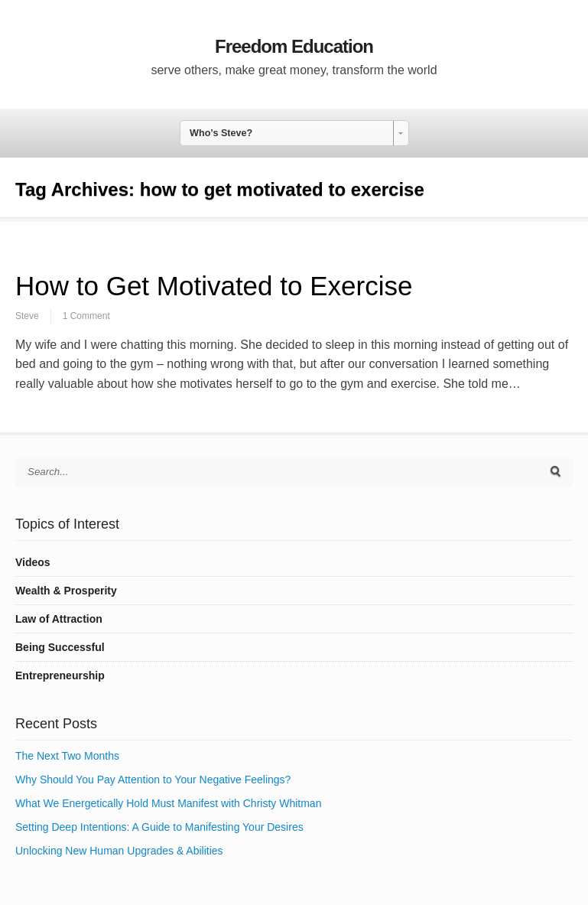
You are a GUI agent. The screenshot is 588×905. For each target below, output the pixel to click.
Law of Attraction (59, 619)
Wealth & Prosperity (66, 591)
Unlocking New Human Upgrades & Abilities (119, 851)
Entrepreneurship (60, 675)
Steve (27, 316)
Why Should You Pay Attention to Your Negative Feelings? (153, 780)
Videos (33, 562)
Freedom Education (294, 46)
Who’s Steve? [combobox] (221, 133)
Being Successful (60, 647)
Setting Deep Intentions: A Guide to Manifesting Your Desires (159, 827)
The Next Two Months (67, 756)
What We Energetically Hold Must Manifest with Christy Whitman (168, 803)
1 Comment (86, 316)
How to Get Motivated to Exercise (214, 286)
